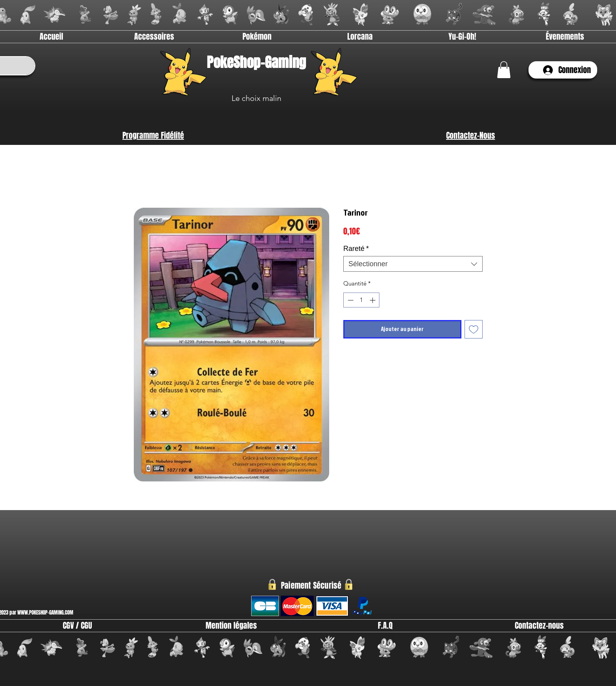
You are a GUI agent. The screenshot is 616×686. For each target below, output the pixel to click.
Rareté (356, 249)
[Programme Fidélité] (153, 135)
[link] (504, 70)
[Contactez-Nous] (470, 135)
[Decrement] (350, 300)
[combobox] (413, 264)
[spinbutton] (362, 300)
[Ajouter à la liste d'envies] (474, 329)
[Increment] (373, 300)
